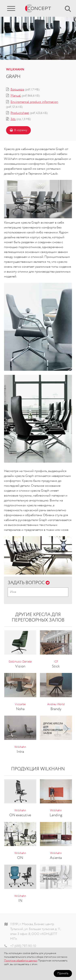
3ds (13, 119)
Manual (16, 96)
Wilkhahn (15, 70)
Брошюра (17, 90)
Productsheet (20, 113)
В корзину (18, 130)
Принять (63, 973)
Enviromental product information (34, 102)
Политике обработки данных (21, 961)
